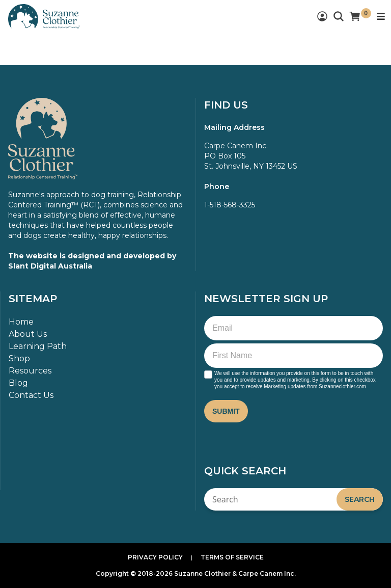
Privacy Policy (155, 557)
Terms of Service (232, 557)
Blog (18, 383)
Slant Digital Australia (50, 266)
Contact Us (31, 395)
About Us (28, 334)
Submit (226, 411)
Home (21, 322)
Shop (19, 358)
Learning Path (38, 346)
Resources (30, 371)
